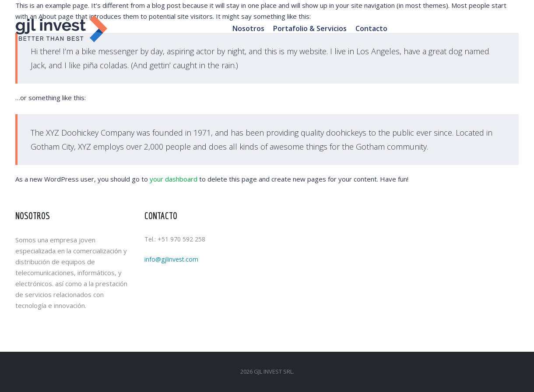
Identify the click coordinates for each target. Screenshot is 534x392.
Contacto (371, 28)
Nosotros (248, 28)
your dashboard (174, 179)
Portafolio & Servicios (310, 28)
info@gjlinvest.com (171, 259)
